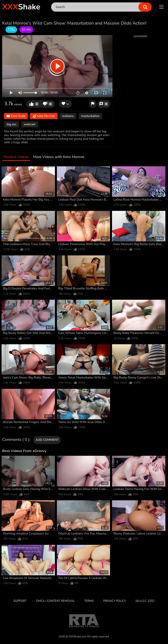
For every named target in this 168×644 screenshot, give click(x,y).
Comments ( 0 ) (16, 440)
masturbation (90, 116)
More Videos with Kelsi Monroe (59, 157)
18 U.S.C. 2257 (145, 601)
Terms (89, 601)
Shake (21, 7)
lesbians (68, 116)
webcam (30, 124)
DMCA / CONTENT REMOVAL (55, 601)
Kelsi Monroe (44, 116)
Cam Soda (16, 116)
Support (20, 601)
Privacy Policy (115, 601)
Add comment (47, 440)
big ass (11, 124)
